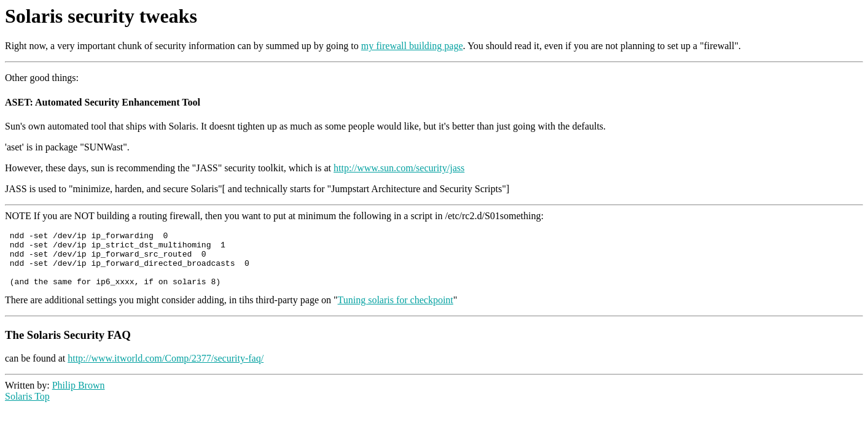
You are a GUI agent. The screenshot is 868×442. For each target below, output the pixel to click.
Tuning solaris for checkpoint (396, 311)
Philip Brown (79, 396)
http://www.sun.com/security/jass (399, 168)
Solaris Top (27, 407)
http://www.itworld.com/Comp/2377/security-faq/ (166, 369)
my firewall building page (412, 46)
